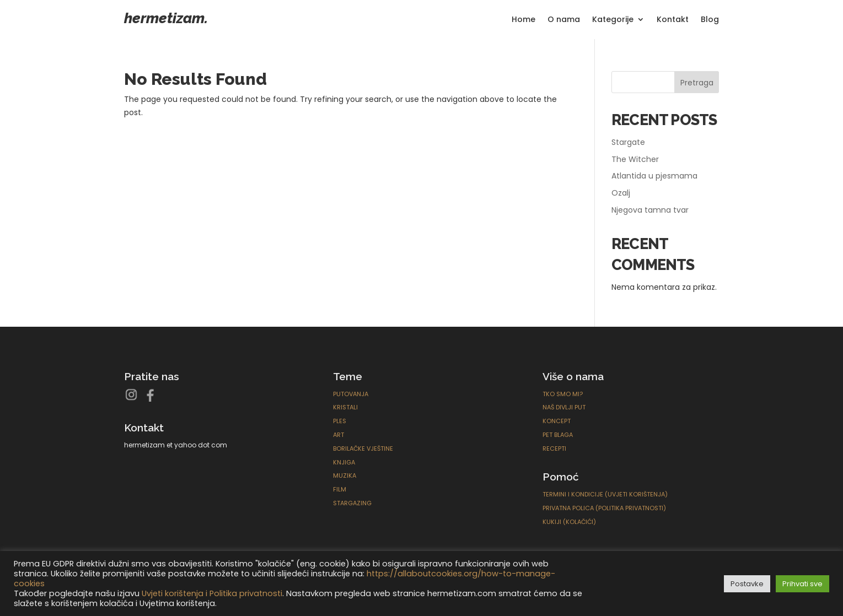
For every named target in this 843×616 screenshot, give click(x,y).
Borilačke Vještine (363, 449)
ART (339, 435)
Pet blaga (558, 435)
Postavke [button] (747, 584)
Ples (340, 421)
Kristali (345, 407)
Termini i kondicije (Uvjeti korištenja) (605, 494)
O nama (564, 20)
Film (340, 489)
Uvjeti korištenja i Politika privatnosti (212, 593)
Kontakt (673, 20)
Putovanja (351, 394)
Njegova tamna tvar (650, 210)
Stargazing (352, 503)
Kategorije (613, 20)
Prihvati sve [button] (802, 584)
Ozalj (621, 193)
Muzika (345, 475)
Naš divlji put (564, 407)
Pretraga (697, 83)
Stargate (628, 142)
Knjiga (344, 462)
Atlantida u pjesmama (654, 176)
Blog (710, 20)
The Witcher (635, 159)
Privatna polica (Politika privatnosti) (604, 508)
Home (523, 20)
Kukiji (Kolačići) (569, 522)
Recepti (554, 449)
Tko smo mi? (563, 394)
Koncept (557, 421)
